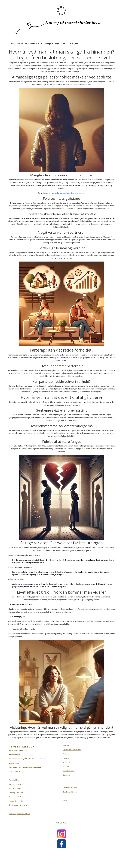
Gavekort (65, 44)
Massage (66, 766)
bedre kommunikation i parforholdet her (70, 193)
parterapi (58, 355)
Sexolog (66, 779)
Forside (12, 44)
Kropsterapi (67, 762)
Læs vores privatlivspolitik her (19, 814)
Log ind (74, 44)
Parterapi (66, 754)
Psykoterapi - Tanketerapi (72, 750)
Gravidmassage (68, 771)
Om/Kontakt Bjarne (70, 788)
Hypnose (66, 758)
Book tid (20, 44)
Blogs (57, 44)
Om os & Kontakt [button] (31, 44)
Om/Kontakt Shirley (70, 792)
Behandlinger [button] (46, 44)
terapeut (25, 584)
